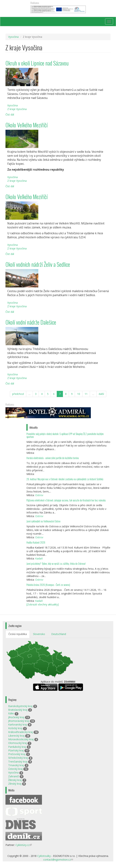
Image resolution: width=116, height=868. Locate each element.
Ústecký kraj (15, 769)
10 (79, 394)
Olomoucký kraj (18, 743)
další (101, 394)
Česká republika (18, 634)
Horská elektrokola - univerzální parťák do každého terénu (53, 458)
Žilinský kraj (15, 780)
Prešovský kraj (17, 754)
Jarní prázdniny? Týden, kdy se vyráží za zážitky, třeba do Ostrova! (56, 564)
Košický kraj (15, 728)
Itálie (11, 713)
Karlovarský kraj (18, 724)
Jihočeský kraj (16, 717)
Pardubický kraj (17, 747)
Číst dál (10, 114)
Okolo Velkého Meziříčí (27, 125)
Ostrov (39, 495)
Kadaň (39, 558)
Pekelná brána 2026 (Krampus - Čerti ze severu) (48, 585)
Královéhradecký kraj (21, 732)
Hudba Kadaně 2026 (36, 542)
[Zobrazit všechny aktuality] (43, 604)
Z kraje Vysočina (17, 109)
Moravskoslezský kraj (21, 739)
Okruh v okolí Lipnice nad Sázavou (37, 63)
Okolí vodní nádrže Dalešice (31, 322)
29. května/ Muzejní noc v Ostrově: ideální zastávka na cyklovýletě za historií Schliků (65, 479)
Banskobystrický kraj (20, 706)
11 (86, 394)
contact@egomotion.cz (58, 860)
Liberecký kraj (16, 736)
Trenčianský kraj (18, 762)
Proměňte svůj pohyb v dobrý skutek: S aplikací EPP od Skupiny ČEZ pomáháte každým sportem (65, 435)
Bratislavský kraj (18, 710)
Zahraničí (14, 776)
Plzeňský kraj (16, 750)
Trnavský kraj (16, 765)
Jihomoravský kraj (19, 721)
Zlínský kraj (15, 784)
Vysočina (13, 37)
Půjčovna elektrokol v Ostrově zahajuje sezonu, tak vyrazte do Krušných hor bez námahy (66, 500)
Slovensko (39, 634)
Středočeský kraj (18, 758)
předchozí (18, 394)
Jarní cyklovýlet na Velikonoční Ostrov (43, 521)
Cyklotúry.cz (24, 845)
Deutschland (59, 634)
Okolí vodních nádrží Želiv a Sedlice (38, 264)
